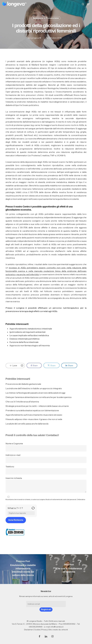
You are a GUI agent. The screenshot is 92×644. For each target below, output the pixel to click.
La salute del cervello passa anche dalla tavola (27, 424)
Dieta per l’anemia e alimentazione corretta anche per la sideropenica (38, 397)
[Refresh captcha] (33, 509)
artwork (65, 630)
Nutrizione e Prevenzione (46, 18)
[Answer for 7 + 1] (21, 513)
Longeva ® (36, 38)
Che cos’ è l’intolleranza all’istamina (22, 402)
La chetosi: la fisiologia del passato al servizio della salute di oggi (35, 393)
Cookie (37, 630)
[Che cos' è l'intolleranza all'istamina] (69, 569)
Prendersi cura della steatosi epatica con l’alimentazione (32, 410)
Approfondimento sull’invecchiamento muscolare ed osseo (34, 415)
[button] (88, 4)
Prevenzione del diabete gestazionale (23, 384)
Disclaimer (29, 630)
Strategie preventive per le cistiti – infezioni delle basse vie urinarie (37, 406)
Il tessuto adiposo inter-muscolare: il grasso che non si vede (34, 419)
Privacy (44, 630)
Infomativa (81, 499)
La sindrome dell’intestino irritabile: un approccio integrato (34, 388)
